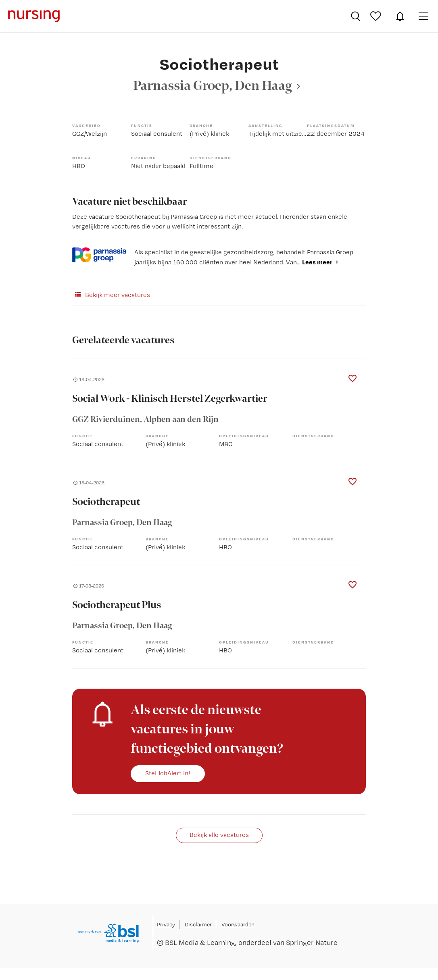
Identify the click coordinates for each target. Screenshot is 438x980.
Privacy (166, 924)
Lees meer (317, 262)
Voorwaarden (238, 924)
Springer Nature (312, 942)
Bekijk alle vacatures (219, 835)
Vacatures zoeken (356, 16)
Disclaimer (198, 924)
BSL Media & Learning (200, 942)
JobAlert (400, 16)
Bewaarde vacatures (377, 16)
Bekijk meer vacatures (111, 294)
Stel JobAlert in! (168, 773)
